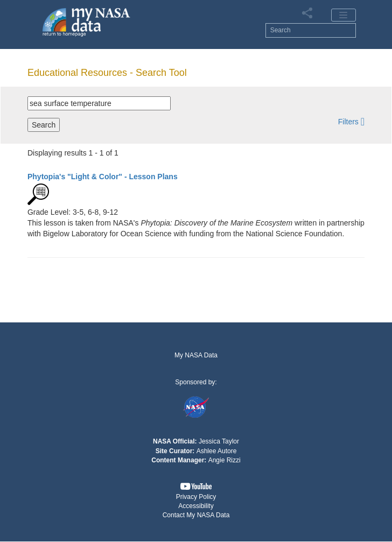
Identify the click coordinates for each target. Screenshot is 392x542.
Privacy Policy (196, 497)
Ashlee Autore (217, 451)
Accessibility (196, 506)
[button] (351, 121)
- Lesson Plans (103, 177)
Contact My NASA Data (196, 515)
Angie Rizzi (225, 460)
